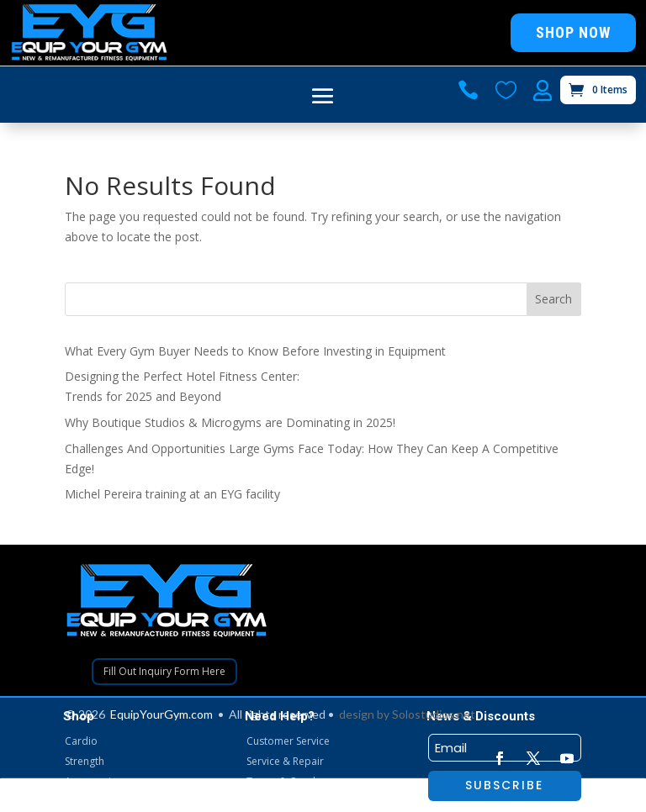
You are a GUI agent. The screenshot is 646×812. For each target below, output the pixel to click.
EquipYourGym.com (161, 714)
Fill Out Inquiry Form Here (164, 671)
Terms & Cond (281, 781)
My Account (274, 801)
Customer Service (288, 741)
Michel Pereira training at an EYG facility (172, 494)
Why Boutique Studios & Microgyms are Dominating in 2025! (230, 422)
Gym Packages (99, 801)
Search (553, 299)
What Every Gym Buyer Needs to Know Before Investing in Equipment (255, 351)
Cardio (81, 741)
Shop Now (573, 32)
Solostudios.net (434, 714)
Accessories (93, 781)
